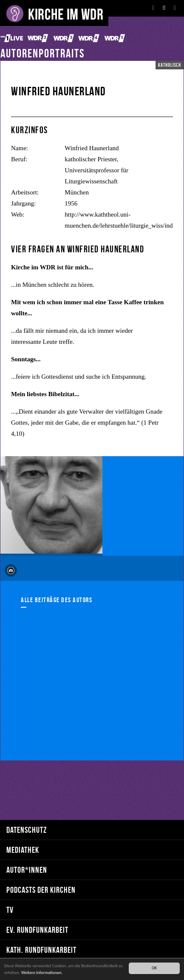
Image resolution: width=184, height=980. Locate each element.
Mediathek (23, 850)
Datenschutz (27, 830)
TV (10, 910)
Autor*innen (27, 870)
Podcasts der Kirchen (41, 890)
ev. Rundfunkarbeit (37, 930)
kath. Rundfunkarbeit (41, 950)
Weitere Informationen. (42, 973)
